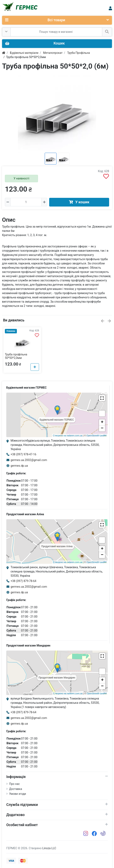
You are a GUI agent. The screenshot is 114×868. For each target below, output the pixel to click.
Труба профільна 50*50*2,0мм (16, 356)
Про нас (14, 784)
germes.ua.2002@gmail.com (29, 460)
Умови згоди (18, 794)
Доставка (16, 789)
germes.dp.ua (19, 466)
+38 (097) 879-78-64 (23, 581)
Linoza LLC (49, 848)
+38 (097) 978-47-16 (23, 454)
